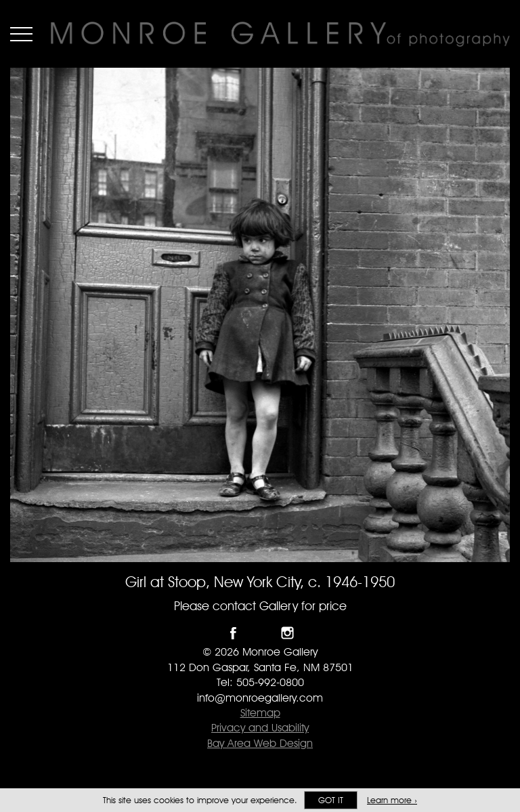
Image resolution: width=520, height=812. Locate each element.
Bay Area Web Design (260, 743)
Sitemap (260, 713)
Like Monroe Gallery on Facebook (233, 633)
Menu (21, 34)
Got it (331, 800)
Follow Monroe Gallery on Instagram (287, 633)
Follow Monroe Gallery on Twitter (260, 633)
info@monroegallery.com (260, 698)
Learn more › (392, 800)
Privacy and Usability (260, 728)
